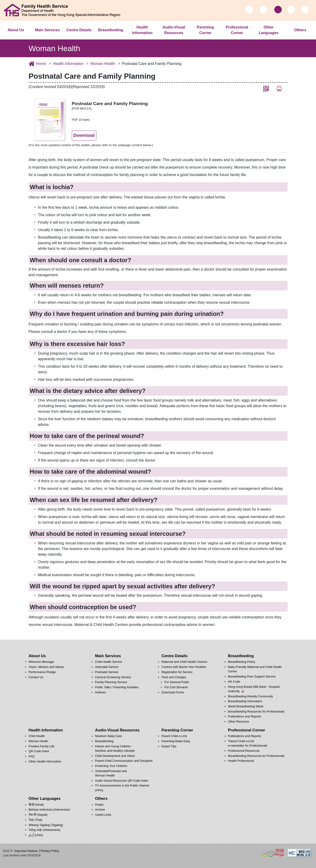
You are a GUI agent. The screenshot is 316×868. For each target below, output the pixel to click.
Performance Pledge (42, 672)
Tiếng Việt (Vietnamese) (45, 830)
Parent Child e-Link (174, 736)
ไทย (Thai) (36, 820)
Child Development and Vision (115, 756)
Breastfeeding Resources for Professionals (256, 711)
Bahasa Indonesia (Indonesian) (49, 810)
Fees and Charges (174, 677)
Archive (100, 810)
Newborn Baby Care (109, 736)
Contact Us (36, 677)
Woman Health (103, 64)
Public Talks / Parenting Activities (117, 687)
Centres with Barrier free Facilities (184, 667)
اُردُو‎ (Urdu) (36, 835)
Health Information (142, 30)
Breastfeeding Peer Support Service (252, 676)
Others (300, 30)
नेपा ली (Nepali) (38, 815)
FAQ (32, 756)
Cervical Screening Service (113, 677)
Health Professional (241, 761)
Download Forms (173, 692)
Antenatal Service (107, 667)
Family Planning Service (111, 682)
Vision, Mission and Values (46, 667)
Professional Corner (237, 30)
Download (84, 135)
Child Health (37, 736)
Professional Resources (244, 751)
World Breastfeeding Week (246, 706)
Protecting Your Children (111, 766)
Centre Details (79, 30)
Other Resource (239, 722)
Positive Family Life (42, 746)
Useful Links (103, 815)
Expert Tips (169, 746)
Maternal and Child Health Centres (184, 662)
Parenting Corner (205, 30)
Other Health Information (45, 761)
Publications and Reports (245, 716)
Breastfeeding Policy (242, 662)
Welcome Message (41, 662)
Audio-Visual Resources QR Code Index (122, 781)
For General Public (177, 682)
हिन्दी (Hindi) (36, 805)
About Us (16, 30)
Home (41, 64)
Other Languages (269, 30)
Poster (99, 805)
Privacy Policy (50, 851)
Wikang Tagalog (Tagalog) (46, 825)
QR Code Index (39, 751)
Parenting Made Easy (176, 741)
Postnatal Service (107, 672)
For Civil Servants (176, 687)
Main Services (47, 30)
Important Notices (26, 851)
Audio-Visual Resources (174, 30)
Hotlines (101, 692)
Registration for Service (177, 672)
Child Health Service (109, 662)
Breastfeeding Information (245, 701)
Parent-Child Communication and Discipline (124, 761)
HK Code (234, 682)
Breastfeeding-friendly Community (251, 696)
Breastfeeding (111, 30)
